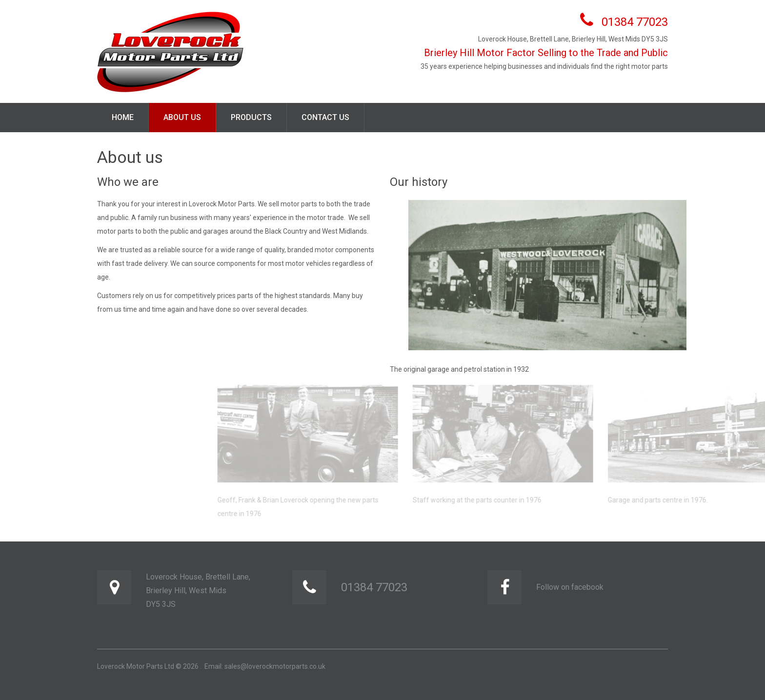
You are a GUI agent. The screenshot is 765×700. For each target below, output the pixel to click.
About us (182, 117)
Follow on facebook (570, 587)
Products (251, 117)
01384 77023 (635, 22)
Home (123, 117)
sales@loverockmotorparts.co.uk (275, 666)
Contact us (325, 117)
